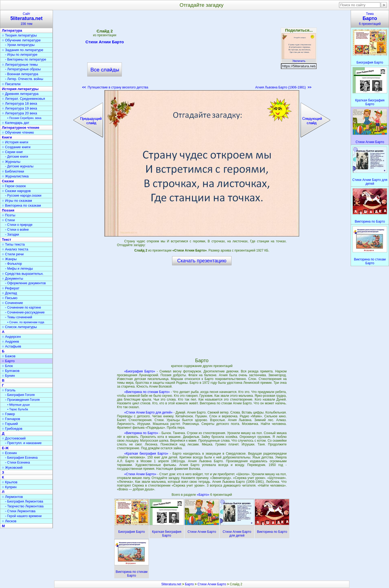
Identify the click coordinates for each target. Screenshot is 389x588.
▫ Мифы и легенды (19, 269)
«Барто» (203, 495)
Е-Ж (5, 448)
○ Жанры (9, 259)
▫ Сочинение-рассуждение (25, 312)
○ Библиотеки (13, 171)
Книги (7, 137)
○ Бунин (8, 376)
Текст (6, 240)
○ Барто (8, 361)
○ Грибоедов (12, 429)
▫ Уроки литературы (20, 45)
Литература (12, 30)
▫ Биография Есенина (21, 458)
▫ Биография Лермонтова (24, 501)
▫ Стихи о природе (19, 225)
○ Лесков (9, 521)
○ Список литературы (19, 327)
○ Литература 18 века (19, 103)
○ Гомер (8, 414)
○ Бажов (9, 356)
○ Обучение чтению (18, 132)
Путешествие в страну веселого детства (115, 87)
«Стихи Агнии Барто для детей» (148, 412)
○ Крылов (10, 482)
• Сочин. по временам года (26, 322)
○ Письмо (10, 298)
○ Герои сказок (14, 186)
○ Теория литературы (19, 35)
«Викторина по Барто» (141, 433)
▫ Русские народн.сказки (23, 196)
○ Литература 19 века (19, 108)
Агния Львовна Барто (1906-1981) (283, 87)
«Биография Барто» (140, 371)
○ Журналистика (15, 176)
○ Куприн (9, 487)
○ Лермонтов (12, 497)
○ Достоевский (14, 438)
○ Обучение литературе (21, 40)
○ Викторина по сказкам (21, 205)
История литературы (20, 89)
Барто (189, 584)
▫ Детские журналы (19, 166)
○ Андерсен (11, 337)
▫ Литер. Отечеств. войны (24, 79)
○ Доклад (9, 293)
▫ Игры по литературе (21, 55)
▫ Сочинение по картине (23, 308)
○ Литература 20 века (19, 113)
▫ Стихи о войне (17, 230)
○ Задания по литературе (23, 50)
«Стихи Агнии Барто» (140, 474)
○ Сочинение (12, 303)
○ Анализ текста (15, 249)
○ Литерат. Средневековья (24, 99)
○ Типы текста (13, 244)
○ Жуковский (12, 468)
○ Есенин (9, 453)
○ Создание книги (16, 147)
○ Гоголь (9, 390)
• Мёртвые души (19, 405)
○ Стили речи (13, 254)
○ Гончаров (11, 419)
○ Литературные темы (20, 65)
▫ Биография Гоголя (20, 395)
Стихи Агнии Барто (105, 43)
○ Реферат (11, 288)
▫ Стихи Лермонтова (20, 511)
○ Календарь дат (16, 123)
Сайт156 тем (26, 19)
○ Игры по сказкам (17, 201)
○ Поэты (9, 215)
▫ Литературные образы (23, 69)
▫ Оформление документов (25, 283)
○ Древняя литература (20, 94)
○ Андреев (11, 341)
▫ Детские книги (17, 157)
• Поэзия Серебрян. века (24, 118)
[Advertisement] (202, 51)
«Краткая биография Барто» (146, 454)
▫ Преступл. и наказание (23, 443)
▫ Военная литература (22, 74)
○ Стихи (8, 220)
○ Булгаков (11, 371)
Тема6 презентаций (370, 19)
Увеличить (299, 60)
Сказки (8, 181)
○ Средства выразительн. (23, 274)
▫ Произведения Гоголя (22, 400)
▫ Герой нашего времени (23, 516)
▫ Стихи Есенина (18, 463)
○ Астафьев (11, 346)
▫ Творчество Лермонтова (24, 506)
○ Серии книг (12, 152)
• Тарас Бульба (18, 409)
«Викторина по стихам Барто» (147, 392)
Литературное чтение (21, 128)
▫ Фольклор (14, 264)
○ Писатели (11, 84)
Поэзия (8, 210)
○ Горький (10, 424)
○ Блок (7, 366)
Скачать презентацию (202, 261)
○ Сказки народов (16, 191)
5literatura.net (171, 584)
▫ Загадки (12, 234)
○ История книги (15, 142)
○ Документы (12, 278)
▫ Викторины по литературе (26, 60)
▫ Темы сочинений (19, 317)
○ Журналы (11, 162)
